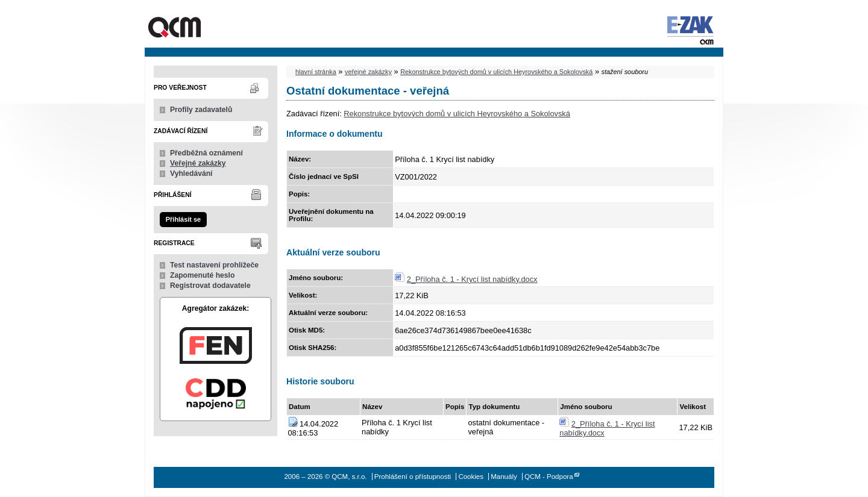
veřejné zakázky (368, 72)
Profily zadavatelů (201, 110)
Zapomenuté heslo (202, 275)
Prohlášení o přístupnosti (413, 477)
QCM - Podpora (549, 477)
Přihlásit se (183, 219)
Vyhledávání (191, 173)
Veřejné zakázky (198, 163)
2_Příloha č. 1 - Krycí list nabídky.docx (472, 279)
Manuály (504, 477)
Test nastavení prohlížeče (214, 265)
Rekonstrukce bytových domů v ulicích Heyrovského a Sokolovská (496, 72)
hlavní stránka (316, 72)
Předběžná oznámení (206, 153)
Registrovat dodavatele (210, 286)
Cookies (471, 477)
